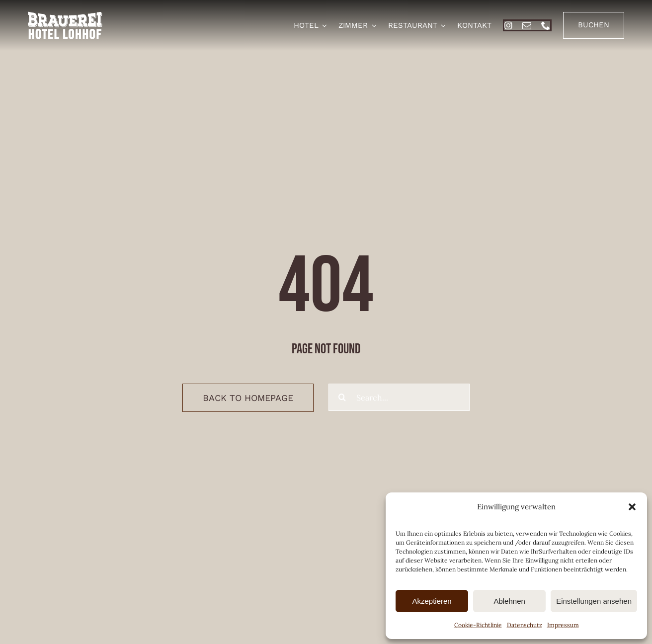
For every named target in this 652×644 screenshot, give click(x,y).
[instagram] (508, 25)
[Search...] (399, 397)
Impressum (563, 625)
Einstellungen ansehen (594, 601)
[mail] (527, 25)
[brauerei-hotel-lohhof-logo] (65, 15)
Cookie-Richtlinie (478, 625)
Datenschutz (525, 625)
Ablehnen (509, 601)
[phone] (546, 25)
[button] (632, 507)
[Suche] (342, 397)
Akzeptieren (432, 601)
